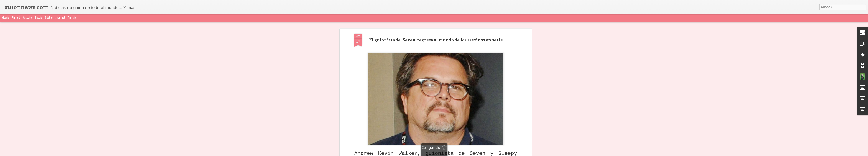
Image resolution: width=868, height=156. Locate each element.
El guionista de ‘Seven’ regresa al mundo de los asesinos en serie (436, 40)
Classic (6, 18)
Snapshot (60, 18)
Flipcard (16, 18)
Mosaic (39, 18)
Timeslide (73, 18)
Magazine (28, 18)
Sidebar (49, 18)
